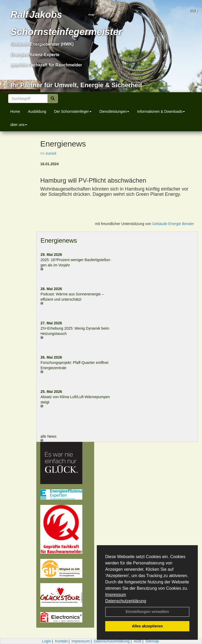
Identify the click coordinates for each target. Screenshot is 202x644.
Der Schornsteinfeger (73, 111)
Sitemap (152, 641)
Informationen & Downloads (161, 111)
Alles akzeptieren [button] (147, 626)
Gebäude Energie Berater (173, 224)
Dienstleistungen (114, 111)
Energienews (59, 240)
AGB (138, 641)
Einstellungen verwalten (147, 612)
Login (47, 641)
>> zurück (48, 153)
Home (15, 111)
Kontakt (61, 641)
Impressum (116, 595)
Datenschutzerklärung (126, 601)
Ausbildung (37, 111)
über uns (19, 125)
